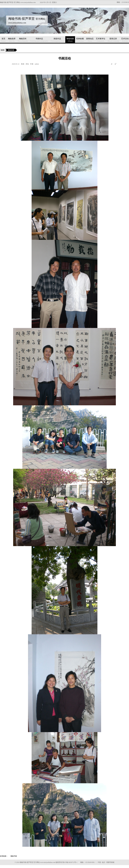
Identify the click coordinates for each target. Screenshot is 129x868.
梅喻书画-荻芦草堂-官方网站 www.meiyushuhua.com (18, 2)
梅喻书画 (14, 856)
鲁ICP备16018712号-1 (70, 862)
